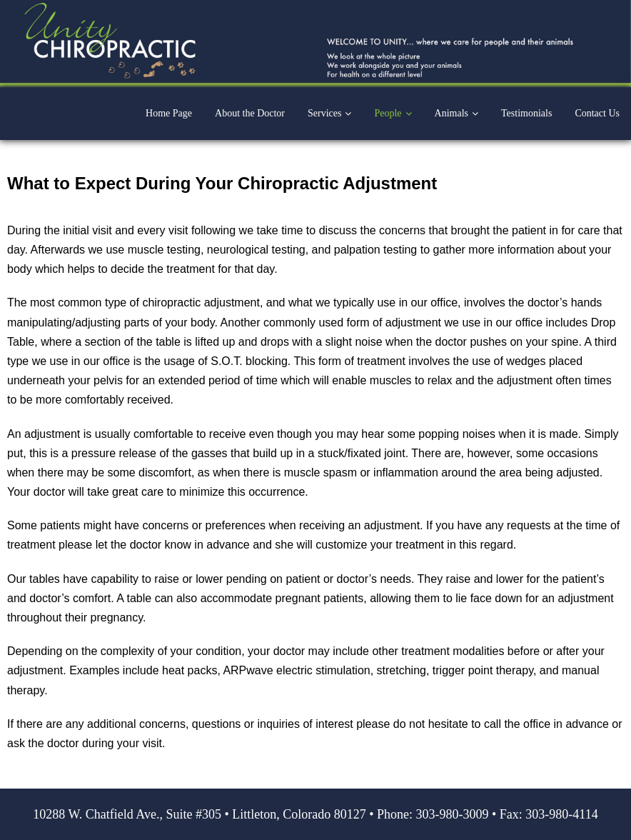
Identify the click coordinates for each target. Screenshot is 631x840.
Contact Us (597, 113)
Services (324, 113)
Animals (451, 113)
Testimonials (526, 113)
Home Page (169, 113)
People (388, 113)
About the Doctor (250, 113)
